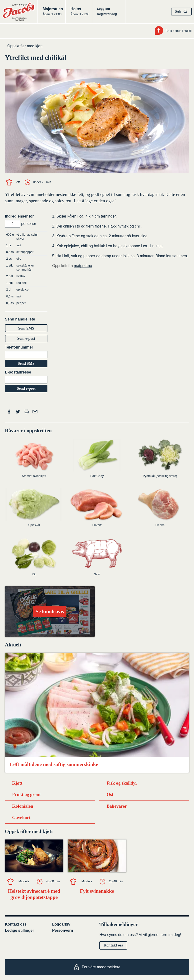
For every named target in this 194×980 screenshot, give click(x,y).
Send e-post (26, 388)
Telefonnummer (19, 347)
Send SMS (26, 363)
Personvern (63, 930)
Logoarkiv (61, 924)
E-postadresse (18, 372)
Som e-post (26, 338)
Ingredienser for (19, 216)
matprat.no (83, 266)
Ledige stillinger (20, 930)
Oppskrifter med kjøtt (25, 46)
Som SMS (26, 328)
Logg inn (104, 9)
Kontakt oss (16, 924)
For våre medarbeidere (97, 967)
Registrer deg (107, 14)
